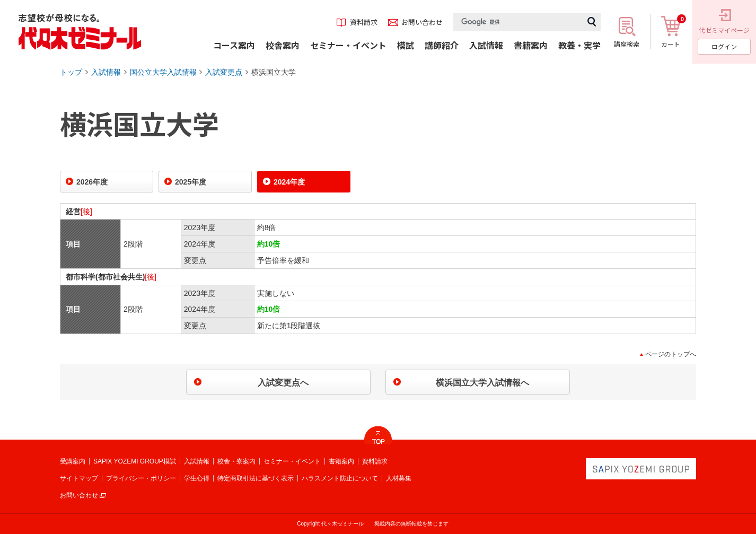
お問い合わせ (79, 495)
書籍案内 (341, 461)
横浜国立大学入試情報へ (482, 383)
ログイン (724, 46)
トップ (71, 72)
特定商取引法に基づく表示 (256, 478)
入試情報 (106, 72)
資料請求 (375, 461)
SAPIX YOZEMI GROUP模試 (135, 461)
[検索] (518, 22)
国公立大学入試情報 (163, 72)
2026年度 (92, 182)
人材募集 (399, 478)
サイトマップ (79, 478)
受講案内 (73, 461)
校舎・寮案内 (236, 461)
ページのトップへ (671, 354)
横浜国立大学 (274, 72)
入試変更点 (224, 72)
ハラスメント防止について (340, 478)
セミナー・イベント (292, 461)
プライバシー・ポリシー (141, 478)
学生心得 (197, 478)
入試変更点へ (283, 383)
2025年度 (191, 182)
